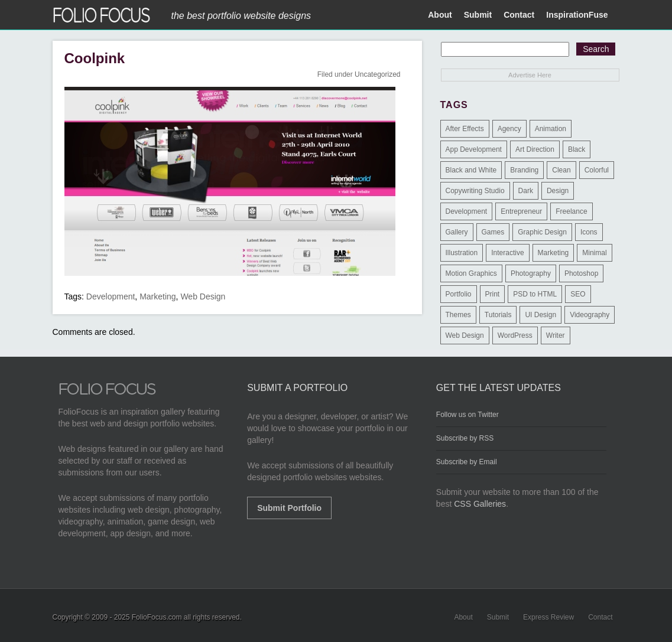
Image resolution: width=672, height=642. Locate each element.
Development (111, 296)
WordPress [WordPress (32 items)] (515, 335)
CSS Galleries (480, 504)
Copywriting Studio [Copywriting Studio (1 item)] (475, 191)
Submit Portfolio (289, 508)
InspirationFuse (577, 15)
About (440, 15)
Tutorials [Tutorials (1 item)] (498, 315)
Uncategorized (377, 74)
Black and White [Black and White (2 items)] (471, 170)
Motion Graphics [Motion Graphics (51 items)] (471, 273)
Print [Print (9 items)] (493, 294)
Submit (478, 15)
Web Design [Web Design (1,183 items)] (465, 335)
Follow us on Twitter (468, 415)
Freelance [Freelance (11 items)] (571, 211)
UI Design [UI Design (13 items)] (540, 315)
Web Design (203, 296)
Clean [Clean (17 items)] (561, 170)
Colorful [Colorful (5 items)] (597, 170)
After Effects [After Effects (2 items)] (465, 129)
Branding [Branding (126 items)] (524, 170)
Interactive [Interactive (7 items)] (507, 253)
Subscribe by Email (467, 462)
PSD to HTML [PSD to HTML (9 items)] (535, 294)
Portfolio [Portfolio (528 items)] (459, 294)
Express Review (548, 617)
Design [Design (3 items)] (558, 191)
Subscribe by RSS (465, 438)
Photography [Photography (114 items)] (531, 273)
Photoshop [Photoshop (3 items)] (581, 273)
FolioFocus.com (157, 617)
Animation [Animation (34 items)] (551, 129)
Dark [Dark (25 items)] (526, 191)
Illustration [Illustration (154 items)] (462, 253)
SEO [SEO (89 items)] (578, 294)
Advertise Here (530, 75)
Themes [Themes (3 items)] (458, 315)
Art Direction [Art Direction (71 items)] (535, 149)
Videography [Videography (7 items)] (590, 315)
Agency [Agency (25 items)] (509, 129)
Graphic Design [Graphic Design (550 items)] (542, 232)
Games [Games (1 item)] (493, 232)
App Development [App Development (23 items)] (474, 149)
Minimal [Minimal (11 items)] (594, 253)
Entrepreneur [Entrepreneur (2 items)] (521, 211)
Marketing (158, 296)
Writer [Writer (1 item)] (556, 335)
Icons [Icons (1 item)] (589, 232)
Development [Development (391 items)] (467, 211)
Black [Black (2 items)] (577, 149)
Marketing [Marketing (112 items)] (553, 253)
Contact (519, 15)
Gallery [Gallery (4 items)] (457, 232)
